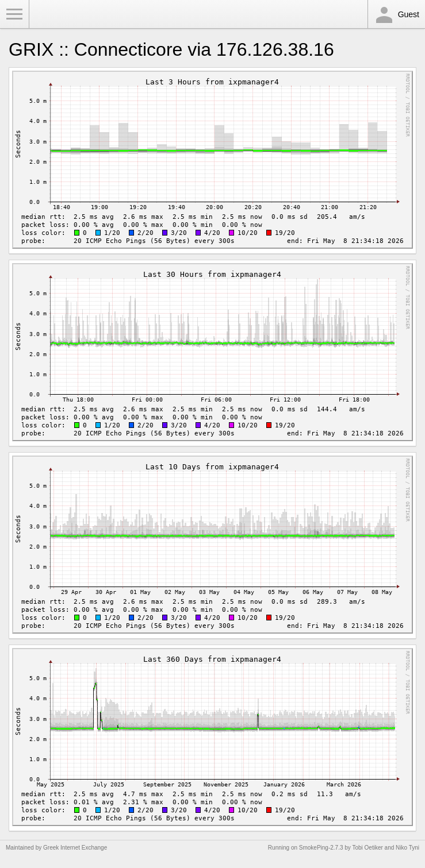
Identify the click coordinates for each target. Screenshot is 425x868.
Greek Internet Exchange (75, 848)
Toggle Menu (14, 14)
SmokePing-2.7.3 (321, 848)
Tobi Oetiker (367, 848)
